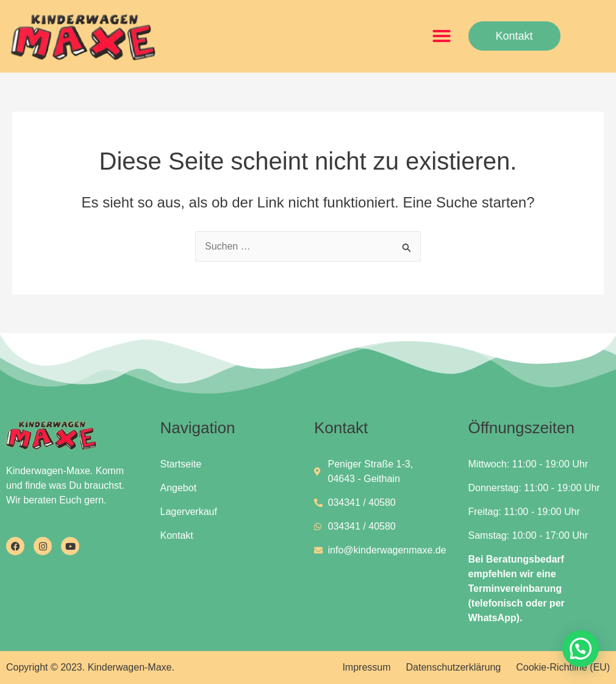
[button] (442, 36)
